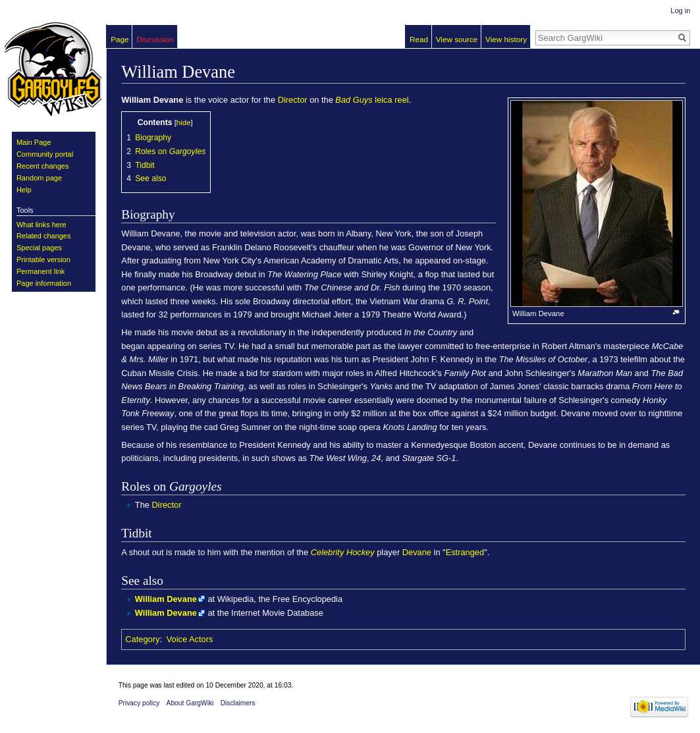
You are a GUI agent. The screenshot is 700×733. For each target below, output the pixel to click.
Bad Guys (354, 100)
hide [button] (184, 122)
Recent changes (43, 166)
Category (142, 639)
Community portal (45, 154)
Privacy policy (139, 703)
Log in (680, 11)
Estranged (465, 552)
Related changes (44, 236)
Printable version (43, 259)
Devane (417, 552)
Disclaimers (238, 703)
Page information (44, 283)
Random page (39, 178)
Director (293, 100)
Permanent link (40, 271)
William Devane (166, 599)
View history (506, 39)
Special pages (39, 248)
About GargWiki (190, 703)
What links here (41, 225)
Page (120, 39)
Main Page (34, 142)
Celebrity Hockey (343, 552)
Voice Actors (190, 639)
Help (24, 190)
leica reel (391, 100)
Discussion (155, 39)
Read (419, 39)
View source (457, 39)
